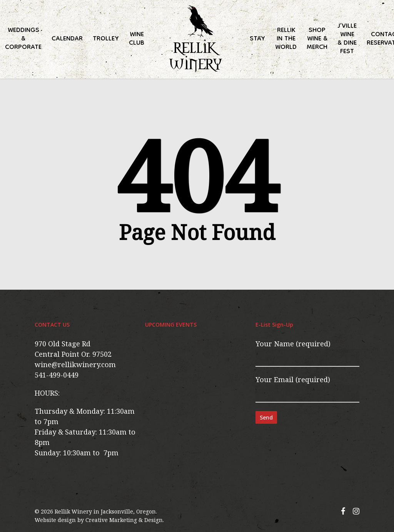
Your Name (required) (307, 353)
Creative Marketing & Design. (125, 520)
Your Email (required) (307, 389)
